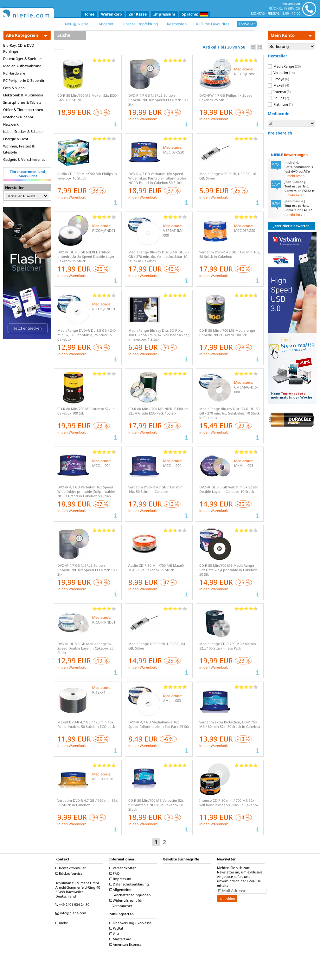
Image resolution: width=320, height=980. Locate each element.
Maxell (278, 85)
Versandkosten (124, 868)
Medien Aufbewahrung (22, 66)
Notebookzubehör (18, 117)
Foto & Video (14, 88)
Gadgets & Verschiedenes (24, 159)
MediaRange (284, 66)
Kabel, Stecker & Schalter (24, 131)
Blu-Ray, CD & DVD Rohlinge (19, 48)
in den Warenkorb (143, 119)
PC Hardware (14, 73)
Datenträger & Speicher (23, 59)
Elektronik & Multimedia (23, 95)
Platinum (280, 104)
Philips (278, 98)
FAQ (115, 873)
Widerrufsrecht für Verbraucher (127, 903)
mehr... (63, 923)
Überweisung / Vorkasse (131, 923)
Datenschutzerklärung (130, 884)
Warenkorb (112, 14)
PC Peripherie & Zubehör (24, 80)
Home (89, 14)
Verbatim (281, 73)
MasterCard (121, 939)
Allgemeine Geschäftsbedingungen (131, 892)
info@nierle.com (72, 913)
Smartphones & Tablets (22, 102)
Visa (115, 934)
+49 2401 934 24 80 (73, 905)
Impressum (164, 14)
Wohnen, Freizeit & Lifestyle (19, 149)
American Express (126, 944)
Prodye (278, 79)
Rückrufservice (70, 873)
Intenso (279, 92)
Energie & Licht (16, 139)
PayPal (117, 928)
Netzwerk (11, 124)
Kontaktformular (71, 868)
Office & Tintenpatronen (23, 110)
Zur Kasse (138, 14)
